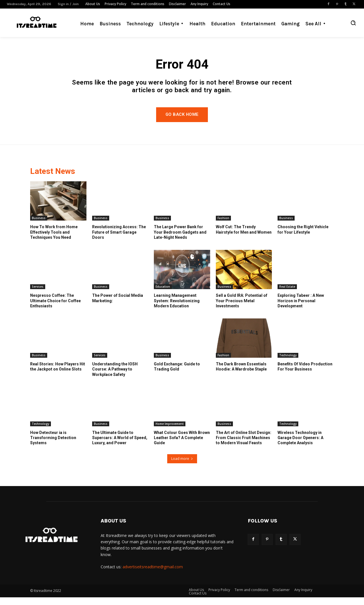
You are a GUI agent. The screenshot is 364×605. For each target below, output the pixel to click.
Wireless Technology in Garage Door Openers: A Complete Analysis (300, 446)
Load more (182, 466)
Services (38, 295)
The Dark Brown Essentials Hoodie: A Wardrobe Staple (241, 374)
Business (39, 226)
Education (163, 295)
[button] (353, 23)
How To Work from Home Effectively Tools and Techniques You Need (54, 240)
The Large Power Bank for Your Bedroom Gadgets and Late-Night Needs (180, 240)
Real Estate (287, 295)
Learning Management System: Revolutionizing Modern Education (177, 308)
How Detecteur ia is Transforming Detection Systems (53, 446)
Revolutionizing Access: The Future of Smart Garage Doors (119, 240)
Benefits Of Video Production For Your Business (305, 374)
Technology (288, 363)
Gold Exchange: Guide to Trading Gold (177, 374)
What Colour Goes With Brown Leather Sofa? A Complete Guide (182, 446)
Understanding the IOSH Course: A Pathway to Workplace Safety (115, 377)
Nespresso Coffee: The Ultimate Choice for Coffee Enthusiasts (55, 308)
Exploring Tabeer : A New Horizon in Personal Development (301, 308)
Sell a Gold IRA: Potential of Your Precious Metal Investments (242, 308)
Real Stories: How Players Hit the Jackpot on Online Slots (58, 374)
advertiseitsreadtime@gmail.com (153, 575)
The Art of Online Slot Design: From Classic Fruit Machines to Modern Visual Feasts (244, 446)
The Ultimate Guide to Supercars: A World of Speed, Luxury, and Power (120, 446)
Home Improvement (170, 432)
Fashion (223, 226)
